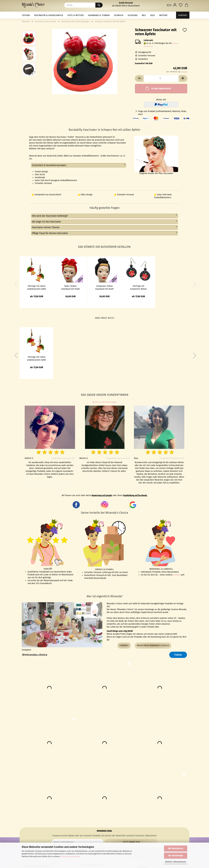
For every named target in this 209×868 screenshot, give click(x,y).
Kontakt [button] (124, 645)
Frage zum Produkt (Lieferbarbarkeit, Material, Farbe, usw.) (162, 113)
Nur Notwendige (176, 856)
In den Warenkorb (158, 88)
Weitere (163, 15)
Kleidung (133, 15)
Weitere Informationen (176, 862)
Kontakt (183, 15)
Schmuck (119, 15)
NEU (144, 15)
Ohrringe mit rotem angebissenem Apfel (37, 287)
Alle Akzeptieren (176, 848)
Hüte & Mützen (76, 15)
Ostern (26, 15)
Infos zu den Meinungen (105, 402)
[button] (169, 5)
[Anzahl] (161, 78)
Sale (153, 15)
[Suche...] (99, 5)
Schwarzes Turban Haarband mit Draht (104, 287)
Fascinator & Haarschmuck (49, 15)
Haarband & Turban (99, 15)
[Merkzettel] (181, 5)
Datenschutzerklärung (70, 856)
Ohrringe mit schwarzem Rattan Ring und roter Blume (138, 287)
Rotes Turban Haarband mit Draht (70, 287)
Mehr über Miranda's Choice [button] (153, 645)
